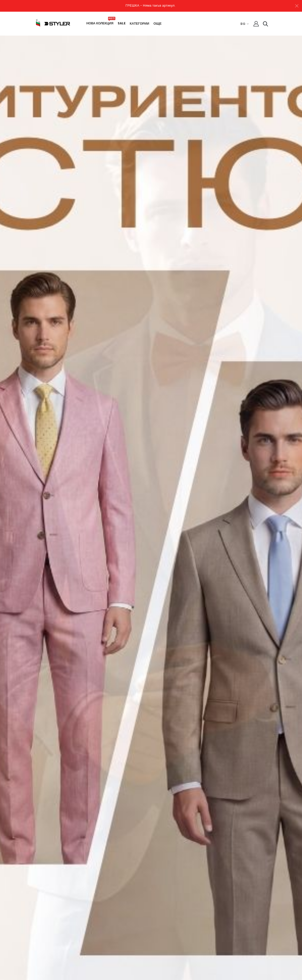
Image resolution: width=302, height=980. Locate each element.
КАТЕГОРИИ (142, 24)
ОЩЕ (160, 24)
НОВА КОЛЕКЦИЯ (102, 23)
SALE (124, 23)
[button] (263, 25)
